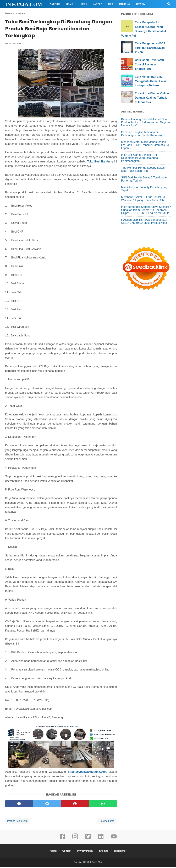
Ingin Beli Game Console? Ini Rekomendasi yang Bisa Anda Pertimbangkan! (139, 158)
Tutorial (125, 4)
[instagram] (75, 840)
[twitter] (47, 805)
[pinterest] (75, 805)
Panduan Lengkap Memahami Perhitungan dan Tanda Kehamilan (142, 134)
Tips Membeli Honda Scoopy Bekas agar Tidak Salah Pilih (143, 169)
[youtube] (114, 840)
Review (141, 4)
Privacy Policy (85, 852)
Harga (83, 4)
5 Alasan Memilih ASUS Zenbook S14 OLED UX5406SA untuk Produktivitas (144, 221)
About (52, 852)
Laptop (98, 4)
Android (55, 4)
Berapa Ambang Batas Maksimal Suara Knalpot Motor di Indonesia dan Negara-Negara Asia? (146, 122)
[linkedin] (101, 840)
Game (70, 4)
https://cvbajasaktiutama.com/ (88, 773)
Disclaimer (122, 852)
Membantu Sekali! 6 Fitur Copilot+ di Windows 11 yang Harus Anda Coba (143, 199)
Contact (66, 852)
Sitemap (104, 852)
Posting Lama (107, 822)
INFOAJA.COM (24, 4)
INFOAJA (17, 44)
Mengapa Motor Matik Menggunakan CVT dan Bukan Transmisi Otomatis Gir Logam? (145, 145)
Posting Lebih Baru (17, 822)
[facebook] (19, 805)
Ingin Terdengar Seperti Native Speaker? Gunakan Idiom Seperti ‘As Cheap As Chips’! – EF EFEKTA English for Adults (146, 210)
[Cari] (169, 5)
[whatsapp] (103, 805)
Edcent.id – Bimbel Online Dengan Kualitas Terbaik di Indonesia (152, 98)
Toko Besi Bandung (100, 163)
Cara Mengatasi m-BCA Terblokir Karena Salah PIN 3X (150, 48)
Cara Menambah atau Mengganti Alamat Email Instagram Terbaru (151, 81)
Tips (111, 4)
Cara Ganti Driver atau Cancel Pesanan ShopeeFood (149, 64)
